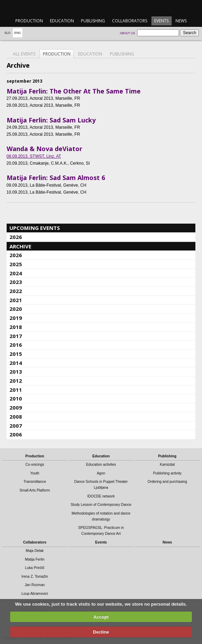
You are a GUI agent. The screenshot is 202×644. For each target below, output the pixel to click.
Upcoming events (35, 228)
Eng (18, 33)
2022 (16, 291)
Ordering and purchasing (167, 482)
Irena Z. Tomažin (35, 576)
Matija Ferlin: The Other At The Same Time (74, 91)
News (181, 21)
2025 (16, 264)
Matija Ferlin (35, 559)
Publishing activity (167, 473)
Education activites (101, 465)
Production (29, 21)
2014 (16, 363)
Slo (8, 33)
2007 (16, 426)
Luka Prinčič (35, 568)
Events (161, 21)
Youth (35, 473)
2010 (16, 398)
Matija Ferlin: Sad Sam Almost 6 (56, 178)
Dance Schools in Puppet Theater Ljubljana (101, 485)
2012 (16, 381)
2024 (16, 273)
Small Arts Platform (35, 490)
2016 (16, 345)
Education (62, 21)
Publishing (93, 21)
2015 (16, 354)
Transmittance (35, 482)
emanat (101, 8)
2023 (16, 282)
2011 (16, 390)
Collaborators (130, 21)
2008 (16, 417)
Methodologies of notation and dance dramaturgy (101, 516)
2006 (16, 434)
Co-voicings (35, 465)
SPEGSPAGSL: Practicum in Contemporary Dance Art (101, 531)
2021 (16, 300)
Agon (101, 473)
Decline (101, 632)
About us (127, 33)
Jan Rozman (35, 585)
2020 (16, 309)
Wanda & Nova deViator (44, 149)
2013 (16, 372)
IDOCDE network (101, 496)
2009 (16, 407)
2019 (16, 318)
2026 (16, 237)
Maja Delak (35, 551)
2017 (16, 336)
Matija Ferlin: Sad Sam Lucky (51, 120)
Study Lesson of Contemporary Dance (101, 505)
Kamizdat (167, 465)
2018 (16, 327)
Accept (101, 617)
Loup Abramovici (35, 594)
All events (24, 54)
